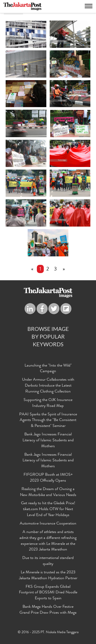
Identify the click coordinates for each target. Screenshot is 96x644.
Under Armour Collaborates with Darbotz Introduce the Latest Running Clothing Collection (48, 386)
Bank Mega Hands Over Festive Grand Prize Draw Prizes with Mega (48, 610)
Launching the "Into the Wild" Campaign (48, 369)
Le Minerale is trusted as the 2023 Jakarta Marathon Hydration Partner (48, 576)
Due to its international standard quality (48, 561)
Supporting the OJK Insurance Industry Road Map (48, 403)
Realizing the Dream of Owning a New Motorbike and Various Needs (48, 492)
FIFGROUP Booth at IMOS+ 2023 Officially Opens (48, 478)
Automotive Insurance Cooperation (48, 524)
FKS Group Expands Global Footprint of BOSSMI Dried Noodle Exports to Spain (48, 593)
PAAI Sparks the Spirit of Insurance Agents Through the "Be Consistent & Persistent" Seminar (48, 421)
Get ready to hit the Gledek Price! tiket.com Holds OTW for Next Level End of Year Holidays (48, 510)
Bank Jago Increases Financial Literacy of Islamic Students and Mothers (48, 441)
